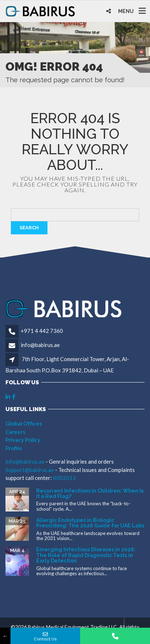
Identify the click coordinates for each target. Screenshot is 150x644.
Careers (15, 432)
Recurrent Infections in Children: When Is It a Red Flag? (90, 494)
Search (29, 228)
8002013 (64, 478)
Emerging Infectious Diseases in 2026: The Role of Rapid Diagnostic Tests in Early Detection (86, 555)
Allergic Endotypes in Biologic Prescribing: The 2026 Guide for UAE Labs (90, 523)
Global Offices (24, 423)
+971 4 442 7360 (42, 331)
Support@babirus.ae (30, 470)
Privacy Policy (23, 440)
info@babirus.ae (40, 345)
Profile (14, 448)
